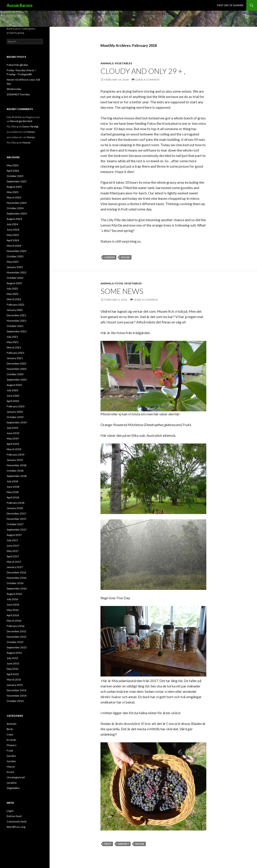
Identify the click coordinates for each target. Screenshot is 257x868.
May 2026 (13, 165)
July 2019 (12, 428)
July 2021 (12, 337)
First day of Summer (230, 5)
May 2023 (13, 262)
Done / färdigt (30, 126)
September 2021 (17, 331)
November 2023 (17, 251)
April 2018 (13, 497)
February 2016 (16, 626)
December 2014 (16, 690)
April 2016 (13, 615)
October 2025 (15, 176)
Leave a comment (148, 80)
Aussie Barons (20, 5)
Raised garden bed (21, 121)
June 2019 (13, 433)
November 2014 (17, 696)
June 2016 (13, 605)
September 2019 (17, 422)
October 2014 (15, 701)
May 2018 (13, 492)
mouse (125, 257)
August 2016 (14, 594)
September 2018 (17, 476)
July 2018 (12, 481)
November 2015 (17, 637)
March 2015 (14, 680)
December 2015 (16, 631)
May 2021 (13, 342)
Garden (110, 257)
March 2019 (14, 449)
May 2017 (13, 551)
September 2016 (17, 588)
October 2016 (15, 583)
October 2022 (15, 278)
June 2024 (13, 230)
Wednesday (14, 89)
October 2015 (15, 642)
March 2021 (14, 347)
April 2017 (13, 556)
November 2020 (17, 369)
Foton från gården (17, 65)
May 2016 (13, 610)
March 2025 (14, 197)
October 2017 (15, 524)
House (11, 767)
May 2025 (13, 192)
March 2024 (14, 246)
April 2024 (13, 240)
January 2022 (15, 310)
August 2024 (14, 219)
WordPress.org (16, 827)
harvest (123, 844)
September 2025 (17, 181)
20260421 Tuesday (18, 94)
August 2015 (14, 653)
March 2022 (14, 299)
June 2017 (13, 546)
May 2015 (13, 669)
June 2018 (13, 487)
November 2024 (17, 203)
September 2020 (17, 380)
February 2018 (16, 503)
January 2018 (15, 508)
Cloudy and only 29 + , (143, 71)
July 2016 (12, 599)
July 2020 (12, 390)
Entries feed (14, 816)
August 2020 (14, 385)
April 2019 (13, 444)
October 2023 (15, 256)
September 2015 (17, 647)
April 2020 (13, 401)
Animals (107, 63)
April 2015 (13, 674)
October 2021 (15, 326)
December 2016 (16, 572)
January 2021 (15, 358)
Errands (11, 740)
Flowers (12, 745)
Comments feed (17, 821)
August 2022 (14, 283)
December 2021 (16, 315)
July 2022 (12, 288)
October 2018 (15, 471)
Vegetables (123, 63)
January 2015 (15, 685)
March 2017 (14, 562)
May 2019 (13, 438)
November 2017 (17, 519)
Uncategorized (16, 777)
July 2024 (12, 224)
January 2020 (15, 412)
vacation (12, 783)
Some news (122, 291)
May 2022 (13, 294)
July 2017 (12, 540)
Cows (10, 734)
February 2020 (16, 406)
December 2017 (16, 513)
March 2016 (14, 621)
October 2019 (15, 417)
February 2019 (16, 455)
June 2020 (13, 396)
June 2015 (13, 663)
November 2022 (17, 272)
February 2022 (16, 305)
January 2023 (15, 267)
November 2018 (17, 465)
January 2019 (15, 460)
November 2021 (17, 321)
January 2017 (15, 567)
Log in (10, 811)
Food (119, 283)
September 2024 (17, 213)
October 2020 (15, 374)
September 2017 (17, 530)
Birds (10, 729)
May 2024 (13, 235)
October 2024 (15, 208)
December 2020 (16, 363)
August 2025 (14, 187)
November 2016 (17, 578)
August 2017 (14, 535)
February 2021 (16, 353)
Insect (10, 772)
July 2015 (12, 658)
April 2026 (13, 171)
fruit (108, 844)
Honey (31, 132)
